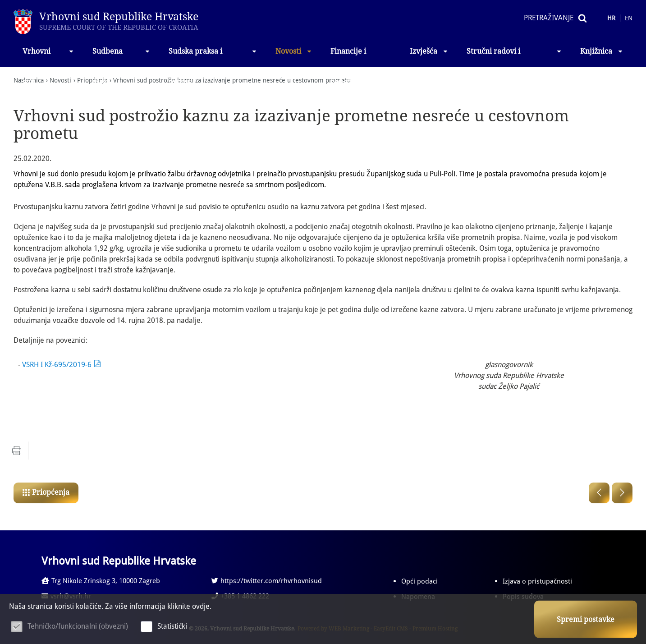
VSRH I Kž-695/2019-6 (57, 365)
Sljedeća (622, 493)
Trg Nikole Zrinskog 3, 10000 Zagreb (101, 581)
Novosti (294, 51)
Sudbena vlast (121, 57)
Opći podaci (419, 581)
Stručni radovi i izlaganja (514, 57)
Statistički (172, 626)
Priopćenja (51, 492)
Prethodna (599, 493)
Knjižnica (602, 51)
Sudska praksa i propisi (213, 57)
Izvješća (429, 51)
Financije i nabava (348, 57)
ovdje (201, 606)
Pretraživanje (549, 18)
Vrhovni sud (48, 57)
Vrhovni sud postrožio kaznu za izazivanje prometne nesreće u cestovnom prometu (232, 80)
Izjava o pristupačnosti (537, 581)
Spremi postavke (586, 619)
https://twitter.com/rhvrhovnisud (267, 581)
